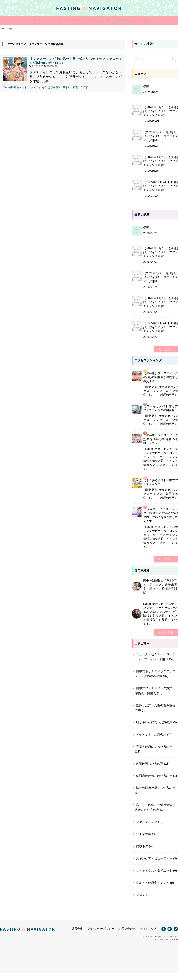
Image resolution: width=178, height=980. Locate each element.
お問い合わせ (164, 20)
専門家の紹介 (74, 20)
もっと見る (166, 349)
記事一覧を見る (103, 20)
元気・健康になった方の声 (154, 746)
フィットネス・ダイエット (154, 870)
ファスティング (147, 822)
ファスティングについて (40, 20)
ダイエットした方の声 (151, 734)
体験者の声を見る (134, 20)
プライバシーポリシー (101, 928)
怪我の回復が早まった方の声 (156, 788)
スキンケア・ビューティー (154, 858)
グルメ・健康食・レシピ (153, 882)
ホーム (10, 20)
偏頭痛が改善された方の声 (154, 775)
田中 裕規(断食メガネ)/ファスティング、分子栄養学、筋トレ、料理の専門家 (45, 87)
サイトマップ (148, 928)
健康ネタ (142, 846)
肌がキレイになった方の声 (154, 722)
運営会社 (77, 928)
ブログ (141, 895)
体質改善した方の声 (150, 763)
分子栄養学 (144, 834)
